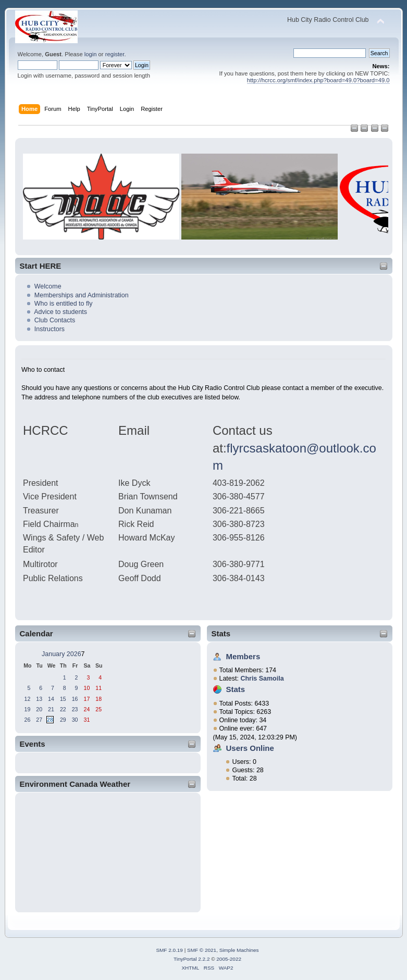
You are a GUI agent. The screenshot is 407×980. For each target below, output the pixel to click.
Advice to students (60, 312)
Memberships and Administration (82, 295)
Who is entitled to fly (64, 304)
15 (63, 699)
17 (87, 699)
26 (28, 720)
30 (75, 720)
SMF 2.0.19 (169, 950)
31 (87, 720)
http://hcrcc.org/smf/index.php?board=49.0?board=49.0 (318, 80)
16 (75, 699)
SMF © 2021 (202, 950)
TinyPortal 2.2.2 (192, 959)
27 (39, 720)
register (115, 54)
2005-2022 (229, 959)
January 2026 (61, 654)
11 (98, 688)
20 (39, 709)
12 (28, 699)
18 (98, 699)
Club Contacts (55, 320)
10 (87, 688)
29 (63, 720)
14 (51, 699)
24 (87, 709)
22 (63, 709)
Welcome (48, 286)
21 (51, 709)
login (91, 54)
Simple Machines (239, 950)
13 (39, 699)
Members (243, 656)
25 (98, 709)
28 (50, 720)
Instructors (50, 329)
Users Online (250, 748)
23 (75, 709)
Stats (221, 633)
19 (28, 709)
